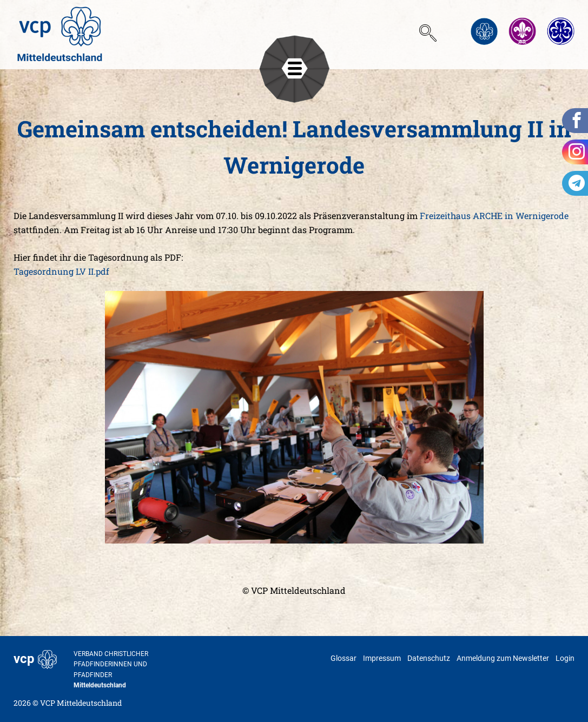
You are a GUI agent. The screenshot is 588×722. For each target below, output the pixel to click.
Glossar (343, 658)
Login (565, 658)
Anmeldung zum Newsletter (503, 658)
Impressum (382, 658)
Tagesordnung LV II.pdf (61, 271)
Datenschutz (429, 658)
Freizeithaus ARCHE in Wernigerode (494, 216)
